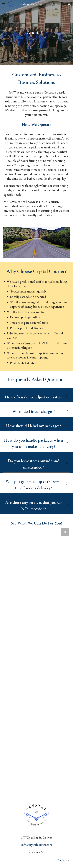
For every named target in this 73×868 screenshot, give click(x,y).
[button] (4, 4)
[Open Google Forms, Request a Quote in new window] (65, 532)
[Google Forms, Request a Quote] (36, 663)
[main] (36, 33)
